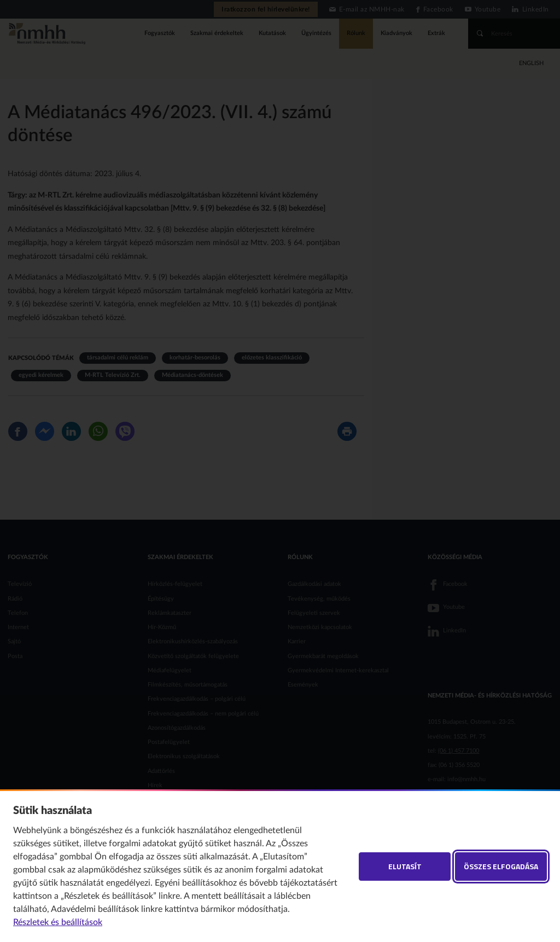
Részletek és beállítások (58, 922)
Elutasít (405, 866)
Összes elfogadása (501, 866)
